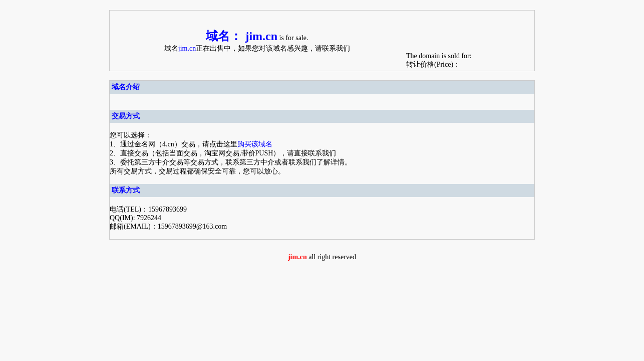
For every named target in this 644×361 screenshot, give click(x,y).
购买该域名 (255, 144)
